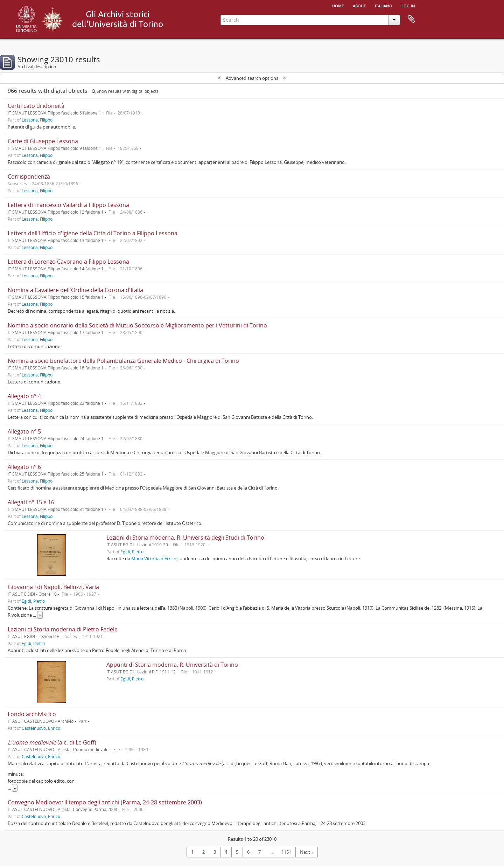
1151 (286, 852)
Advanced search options (252, 78)
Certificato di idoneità (36, 106)
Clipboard (411, 19)
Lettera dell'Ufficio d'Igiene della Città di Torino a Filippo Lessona (93, 233)
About (359, 5)
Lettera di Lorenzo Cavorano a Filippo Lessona (68, 262)
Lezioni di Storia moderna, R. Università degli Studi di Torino (185, 538)
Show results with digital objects (125, 91)
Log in (408, 5)
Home (338, 5)
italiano (384, 5)
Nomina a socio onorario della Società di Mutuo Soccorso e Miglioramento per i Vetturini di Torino (137, 325)
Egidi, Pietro (132, 552)
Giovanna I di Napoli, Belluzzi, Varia (53, 587)
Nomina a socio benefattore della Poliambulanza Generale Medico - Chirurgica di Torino (123, 361)
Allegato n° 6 (24, 467)
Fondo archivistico (32, 714)
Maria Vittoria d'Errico (154, 559)
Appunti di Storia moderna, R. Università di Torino (172, 665)
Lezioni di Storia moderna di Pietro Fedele (63, 629)
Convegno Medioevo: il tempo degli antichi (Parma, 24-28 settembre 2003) (105, 802)
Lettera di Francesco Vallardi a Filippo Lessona (68, 205)
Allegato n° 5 (24, 431)
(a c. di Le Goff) (52, 742)
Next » (307, 852)
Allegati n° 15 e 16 (31, 502)
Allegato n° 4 (24, 396)
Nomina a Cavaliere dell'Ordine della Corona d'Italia (75, 290)
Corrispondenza (29, 176)
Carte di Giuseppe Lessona (43, 141)
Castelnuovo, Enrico (41, 728)
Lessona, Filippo (37, 120)
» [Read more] (40, 615)
